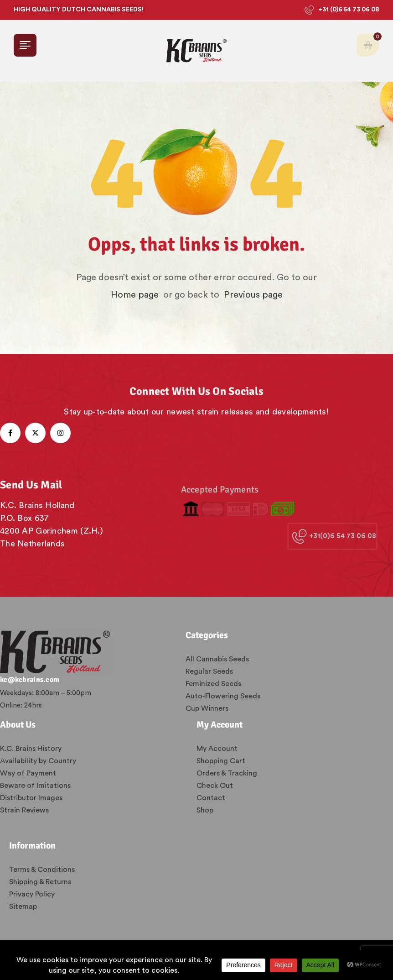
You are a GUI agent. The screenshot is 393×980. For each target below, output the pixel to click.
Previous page (253, 295)
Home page (135, 295)
